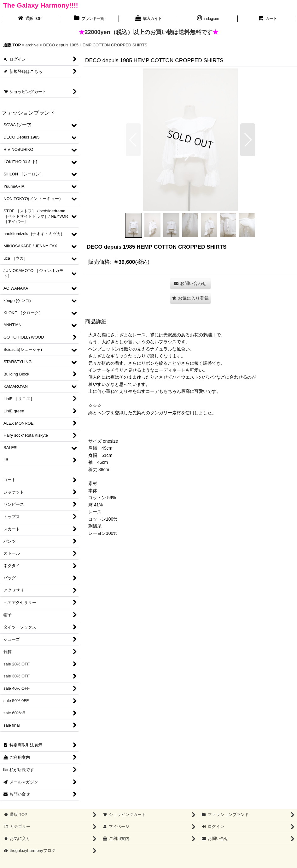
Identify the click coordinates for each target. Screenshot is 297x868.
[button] (133, 140)
